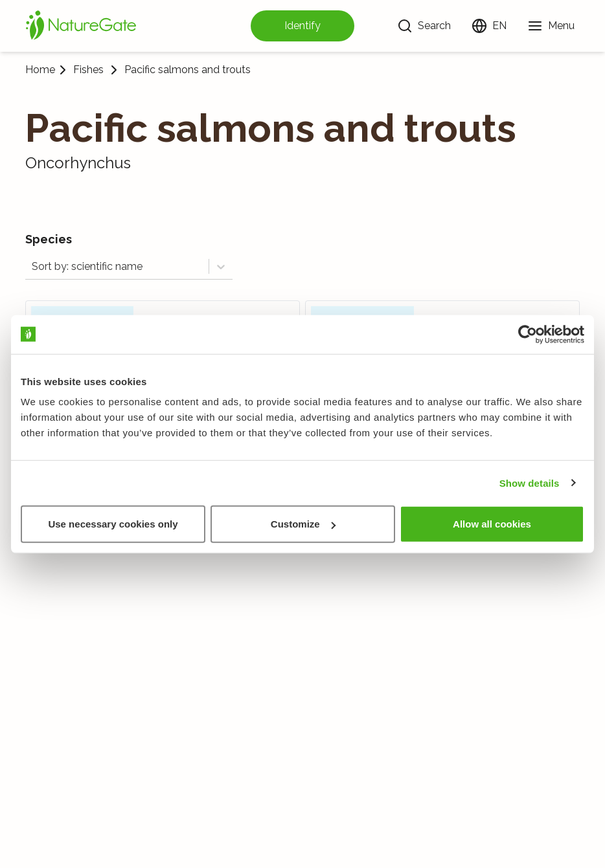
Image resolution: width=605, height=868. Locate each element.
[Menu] (551, 26)
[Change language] (489, 26)
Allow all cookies (492, 524)
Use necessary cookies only (113, 524)
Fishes (88, 70)
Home (40, 70)
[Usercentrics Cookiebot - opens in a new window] (528, 334)
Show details (530, 483)
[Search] (424, 26)
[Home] (81, 26)
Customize (303, 524)
